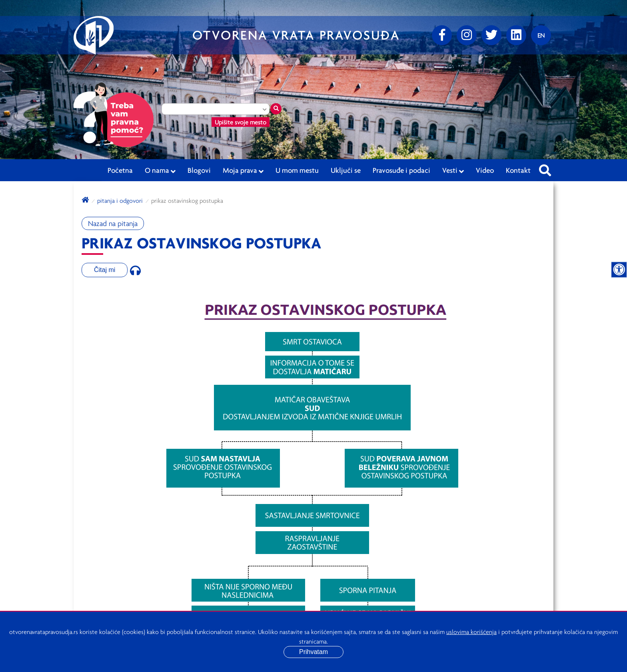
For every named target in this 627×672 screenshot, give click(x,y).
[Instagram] (467, 35)
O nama (160, 170)
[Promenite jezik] (541, 35)
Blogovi (199, 170)
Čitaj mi (105, 270)
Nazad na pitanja (113, 223)
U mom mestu (297, 170)
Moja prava (243, 170)
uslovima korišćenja (471, 632)
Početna (120, 170)
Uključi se (346, 170)
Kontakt (518, 170)
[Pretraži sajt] (545, 168)
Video (485, 170)
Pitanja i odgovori (120, 200)
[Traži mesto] (276, 109)
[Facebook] (442, 35)
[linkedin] (516, 35)
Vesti (453, 170)
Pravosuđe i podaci (401, 170)
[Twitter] (491, 35)
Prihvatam (313, 652)
